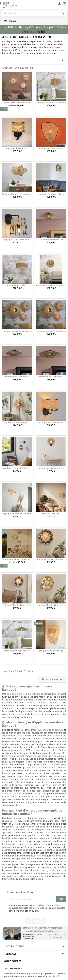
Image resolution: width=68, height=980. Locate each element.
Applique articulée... (17, 285)
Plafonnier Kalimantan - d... (51, 240)
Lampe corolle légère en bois (17, 103)
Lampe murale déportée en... (17, 651)
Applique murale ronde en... (51, 468)
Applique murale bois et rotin (17, 514)
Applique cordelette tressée (17, 468)
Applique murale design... (17, 422)
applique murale (15, 694)
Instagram (42, 921)
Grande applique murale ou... (17, 559)
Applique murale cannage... (51, 651)
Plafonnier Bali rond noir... (17, 377)
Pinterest (35, 921)
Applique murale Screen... (51, 148)
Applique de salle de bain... (17, 240)
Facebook (28, 921)
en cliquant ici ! (34, 32)
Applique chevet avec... (17, 148)
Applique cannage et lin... (51, 194)
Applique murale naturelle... (51, 559)
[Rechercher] (34, 13)
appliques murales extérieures (43, 702)
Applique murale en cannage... (17, 194)
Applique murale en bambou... (51, 285)
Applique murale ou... (51, 514)
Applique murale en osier (51, 422)
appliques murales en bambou (48, 730)
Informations (13, 969)
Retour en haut (52, 680)
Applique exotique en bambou (51, 103)
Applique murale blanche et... (17, 605)
